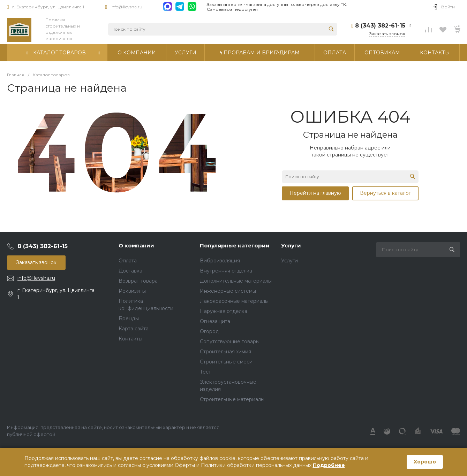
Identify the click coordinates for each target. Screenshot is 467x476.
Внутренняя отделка (226, 271)
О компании (136, 245)
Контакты (130, 339)
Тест (205, 372)
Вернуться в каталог (385, 193)
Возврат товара (138, 281)
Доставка (130, 271)
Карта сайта (134, 329)
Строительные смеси (226, 362)
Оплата (128, 261)
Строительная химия (225, 352)
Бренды (129, 318)
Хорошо (425, 462)
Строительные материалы (232, 399)
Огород (209, 331)
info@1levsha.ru (126, 7)
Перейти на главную (315, 193)
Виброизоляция (220, 261)
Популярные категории (235, 245)
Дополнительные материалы (236, 281)
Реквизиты (132, 291)
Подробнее (329, 465)
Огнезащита (215, 321)
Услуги (291, 245)
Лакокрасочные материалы (234, 301)
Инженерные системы (228, 291)
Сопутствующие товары (230, 341)
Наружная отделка (224, 311)
